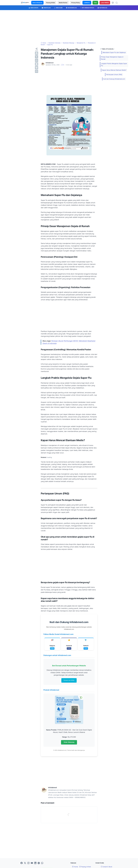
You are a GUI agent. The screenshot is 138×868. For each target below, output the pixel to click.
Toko (95, 3)
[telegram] (37, 64)
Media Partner (63, 3)
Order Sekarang (69, 742)
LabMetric (87, 3)
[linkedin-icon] (35, 863)
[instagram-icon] (28, 863)
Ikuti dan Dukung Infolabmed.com (114, 79)
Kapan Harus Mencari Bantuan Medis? (114, 70)
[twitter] (37, 57)
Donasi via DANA (69, 680)
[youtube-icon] (32, 863)
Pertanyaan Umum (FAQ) (114, 74)
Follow (52, 648)
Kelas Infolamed (37, 3)
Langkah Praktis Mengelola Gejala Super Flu (114, 65)
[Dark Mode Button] (113, 3)
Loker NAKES (105, 3)
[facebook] (37, 53)
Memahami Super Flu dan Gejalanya (114, 52)
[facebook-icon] (22, 863)
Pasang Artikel (51, 3)
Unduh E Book (107, 867)
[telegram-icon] (39, 863)
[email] (37, 71)
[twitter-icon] (25, 863)
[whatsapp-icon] (42, 863)
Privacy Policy (76, 3)
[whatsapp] (37, 60)
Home (75, 867)
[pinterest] (37, 68)
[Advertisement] (69, 26)
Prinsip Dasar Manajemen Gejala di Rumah (112, 58)
